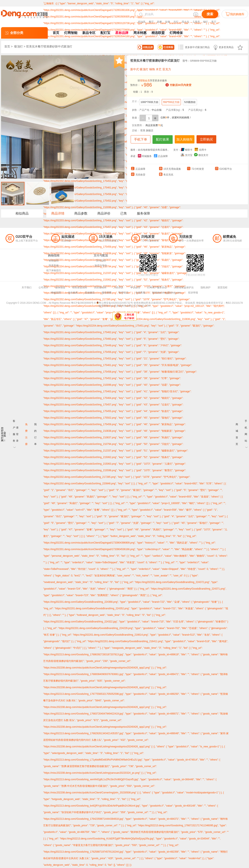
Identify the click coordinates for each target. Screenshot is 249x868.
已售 (124, 213)
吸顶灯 (19, 46)
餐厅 (151, 22)
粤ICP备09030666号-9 (83, 303)
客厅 (214, 22)
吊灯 (176, 22)
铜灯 (206, 22)
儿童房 (196, 22)
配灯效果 (163, 139)
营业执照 (190, 303)
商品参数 (81, 213)
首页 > (9, 46)
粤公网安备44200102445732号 (115, 303)
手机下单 (141, 139)
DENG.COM (144, 306)
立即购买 (206, 139)
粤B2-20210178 (234, 303)
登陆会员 (145, 81)
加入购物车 (185, 139)
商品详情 (58, 213)
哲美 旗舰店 (147, 130)
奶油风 (142, 22)
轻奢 (168, 22)
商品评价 (104, 213)
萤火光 (185, 22)
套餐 (159, 22)
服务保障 (143, 213)
